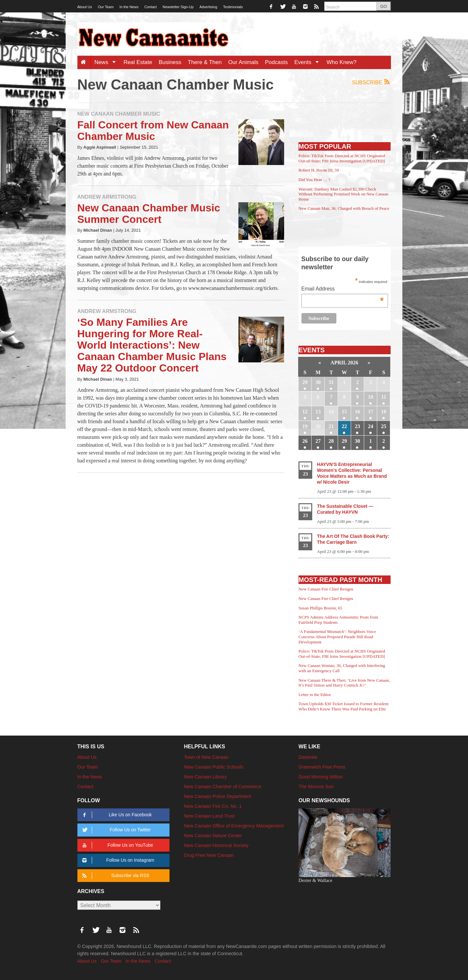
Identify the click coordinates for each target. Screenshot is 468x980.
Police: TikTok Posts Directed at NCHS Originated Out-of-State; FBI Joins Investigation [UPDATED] (342, 158)
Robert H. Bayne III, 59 (319, 170)
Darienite (308, 757)
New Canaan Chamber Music (119, 114)
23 (357, 426)
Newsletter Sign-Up (178, 7)
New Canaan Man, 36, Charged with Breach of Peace (344, 208)
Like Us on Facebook (116, 815)
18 (384, 412)
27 (318, 441)
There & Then (205, 62)
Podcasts (276, 62)
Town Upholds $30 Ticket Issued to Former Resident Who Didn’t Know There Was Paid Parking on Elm (343, 706)
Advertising (208, 7)
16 (357, 412)
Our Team (106, 7)
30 (318, 382)
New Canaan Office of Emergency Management (234, 826)
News (107, 62)
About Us (85, 7)
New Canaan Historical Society (216, 845)
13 (318, 412)
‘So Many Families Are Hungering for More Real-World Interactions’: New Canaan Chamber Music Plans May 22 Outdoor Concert (152, 345)
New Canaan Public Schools (214, 767)
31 (331, 382)
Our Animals (243, 62)
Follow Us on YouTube (117, 845)
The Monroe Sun (316, 787)
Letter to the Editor (315, 695)
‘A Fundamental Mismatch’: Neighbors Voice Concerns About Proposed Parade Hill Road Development (337, 637)
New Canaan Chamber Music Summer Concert (149, 214)
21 (331, 426)
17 (371, 412)
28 (331, 441)
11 (384, 397)
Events (309, 62)
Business (170, 62)
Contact (151, 7)
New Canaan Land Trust (209, 816)
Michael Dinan (98, 230)
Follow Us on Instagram (117, 860)
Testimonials (233, 7)
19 (305, 426)
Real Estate (138, 62)
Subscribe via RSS (115, 876)
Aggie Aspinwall (100, 147)
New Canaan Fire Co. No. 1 (213, 806)
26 (305, 441)
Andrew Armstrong (107, 197)
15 (344, 412)
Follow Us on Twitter (116, 830)
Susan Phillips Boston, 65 (320, 608)
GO (383, 6)
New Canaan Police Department (218, 796)
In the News (129, 7)
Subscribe (371, 82)
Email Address (343, 289)
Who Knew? (342, 62)
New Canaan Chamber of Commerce (223, 787)
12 (305, 412)
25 (384, 426)
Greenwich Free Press (322, 767)
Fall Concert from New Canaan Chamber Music (153, 131)
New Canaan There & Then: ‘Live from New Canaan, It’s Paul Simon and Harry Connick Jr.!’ (344, 683)
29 (305, 382)
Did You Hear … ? (314, 180)
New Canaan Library (205, 777)
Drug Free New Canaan (209, 855)
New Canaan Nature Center (213, 836)
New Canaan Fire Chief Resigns (326, 589)
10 (371, 397)
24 (371, 426)
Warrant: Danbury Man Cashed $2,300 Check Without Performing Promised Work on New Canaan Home (343, 194)
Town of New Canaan (206, 757)
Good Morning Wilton (321, 777)
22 (344, 426)
